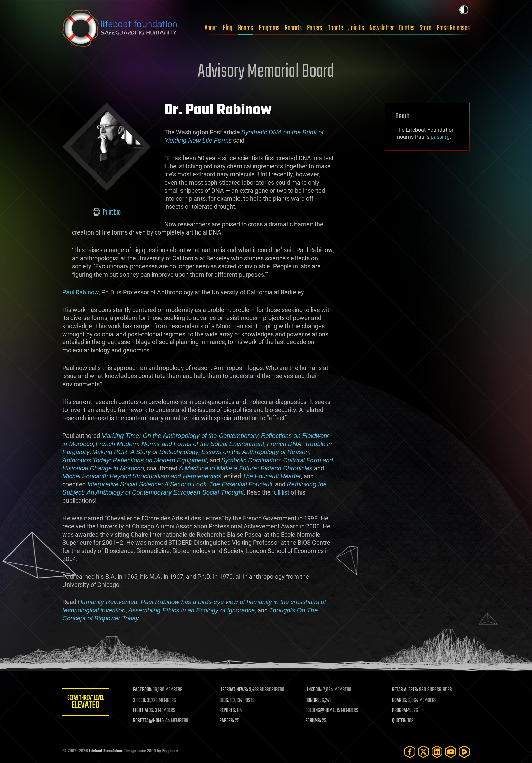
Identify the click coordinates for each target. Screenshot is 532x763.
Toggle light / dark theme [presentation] (464, 10)
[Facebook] (410, 752)
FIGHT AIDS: (145, 711)
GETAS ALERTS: (405, 690)
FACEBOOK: (144, 690)
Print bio (107, 212)
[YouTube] (451, 752)
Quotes (407, 28)
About (211, 28)
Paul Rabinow (81, 292)
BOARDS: (400, 701)
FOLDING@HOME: (321, 711)
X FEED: (141, 701)
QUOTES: (400, 721)
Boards (245, 28)
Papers (315, 28)
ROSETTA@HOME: (150, 721)
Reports (293, 28)
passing (440, 137)
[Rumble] (464, 752)
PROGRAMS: (403, 711)
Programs (269, 28)
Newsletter (382, 28)
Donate (335, 28)
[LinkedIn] (437, 752)
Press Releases (453, 28)
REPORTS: (229, 711)
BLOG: (225, 701)
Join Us (356, 28)
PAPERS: (228, 721)
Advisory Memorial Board (266, 72)
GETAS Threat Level (86, 703)
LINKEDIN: (315, 690)
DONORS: (314, 701)
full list (281, 492)
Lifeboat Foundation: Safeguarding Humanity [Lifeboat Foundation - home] (120, 28)
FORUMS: (314, 721)
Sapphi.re (170, 751)
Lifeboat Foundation (106, 751)
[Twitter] (423, 752)
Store (425, 28)
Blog (227, 28)
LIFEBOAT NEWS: (235, 690)
